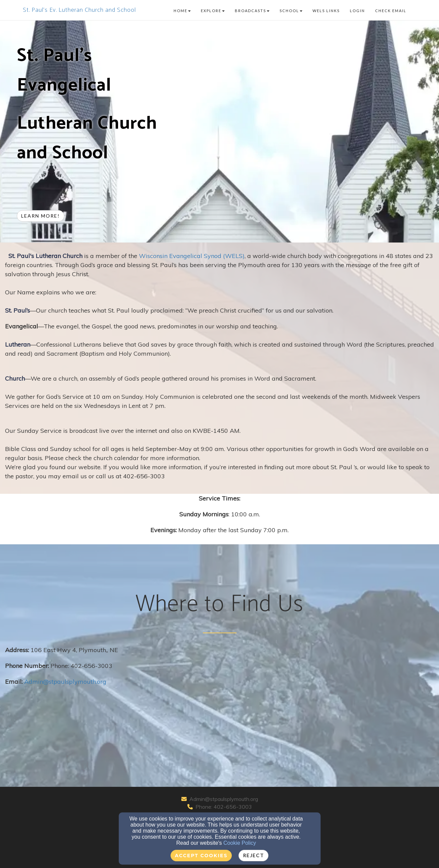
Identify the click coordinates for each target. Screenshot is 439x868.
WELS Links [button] (326, 11)
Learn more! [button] (41, 216)
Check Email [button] (391, 11)
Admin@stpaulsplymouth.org (224, 799)
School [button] (291, 11)
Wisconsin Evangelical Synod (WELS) (192, 256)
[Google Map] (327, 696)
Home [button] (182, 11)
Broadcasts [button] (252, 11)
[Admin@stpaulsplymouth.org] (65, 682)
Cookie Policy (240, 843)
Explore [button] (213, 11)
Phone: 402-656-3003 (224, 807)
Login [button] (357, 11)
